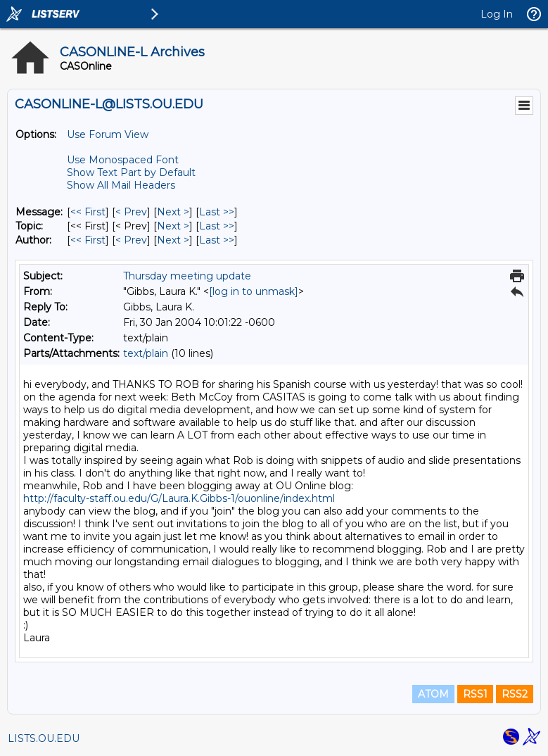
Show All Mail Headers (121, 185)
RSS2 (515, 694)
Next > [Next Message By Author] (173, 240)
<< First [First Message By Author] (88, 240)
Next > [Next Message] (173, 212)
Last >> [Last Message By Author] (217, 240)
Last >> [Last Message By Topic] (217, 226)
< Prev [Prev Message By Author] (131, 240)
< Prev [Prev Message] (131, 212)
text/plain (146, 353)
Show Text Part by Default (131, 172)
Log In (497, 14)
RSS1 (475, 694)
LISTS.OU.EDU (44, 738)
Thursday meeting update (187, 276)
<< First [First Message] (88, 212)
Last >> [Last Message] (217, 212)
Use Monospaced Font (123, 160)
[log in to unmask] (254, 291)
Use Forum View (108, 134)
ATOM (433, 694)
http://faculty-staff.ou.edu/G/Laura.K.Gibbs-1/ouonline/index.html (179, 498)
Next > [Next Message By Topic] (173, 226)
